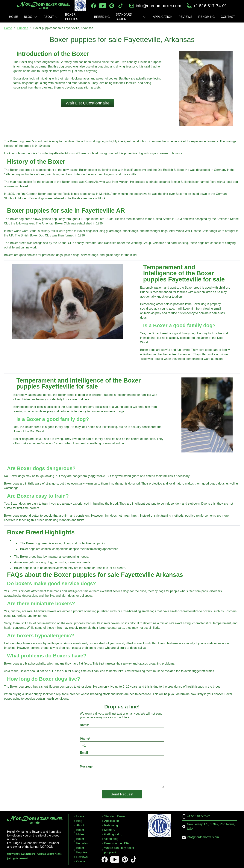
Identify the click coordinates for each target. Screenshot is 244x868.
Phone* (122, 744)
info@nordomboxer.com (158, 6)
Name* (122, 730)
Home (8, 28)
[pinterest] (112, 6)
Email (122, 757)
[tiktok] (121, 6)
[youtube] (103, 6)
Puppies (23, 28)
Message (122, 776)
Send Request (122, 794)
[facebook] (94, 6)
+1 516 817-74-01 (210, 6)
